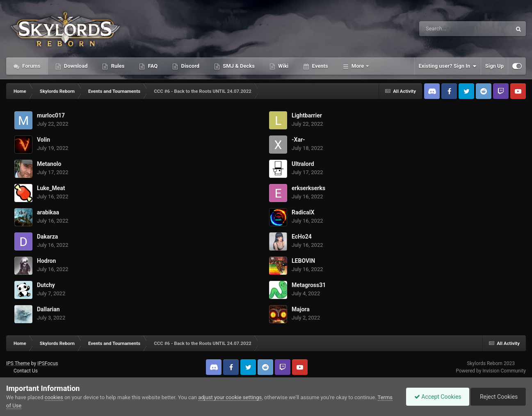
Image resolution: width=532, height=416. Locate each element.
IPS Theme (18, 363)
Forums (31, 66)
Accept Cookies (436, 397)
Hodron (46, 261)
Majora (301, 309)
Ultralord (303, 164)
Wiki (283, 66)
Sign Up (494, 66)
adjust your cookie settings (230, 397)
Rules (117, 66)
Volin (43, 140)
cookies (54, 397)
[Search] (445, 29)
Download (75, 66)
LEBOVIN (303, 261)
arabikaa (48, 212)
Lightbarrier (307, 115)
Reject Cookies (498, 397)
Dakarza (47, 237)
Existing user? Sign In (448, 66)
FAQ (152, 66)
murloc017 (51, 115)
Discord (190, 66)
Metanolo (49, 164)
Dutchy (46, 285)
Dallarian (48, 309)
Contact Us (26, 371)
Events (319, 66)
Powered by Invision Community (491, 371)
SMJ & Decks (238, 66)
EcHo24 (302, 237)
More (358, 66)
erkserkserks (308, 188)
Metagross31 (309, 285)
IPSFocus (48, 363)
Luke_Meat (51, 188)
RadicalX (303, 212)
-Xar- (298, 140)
